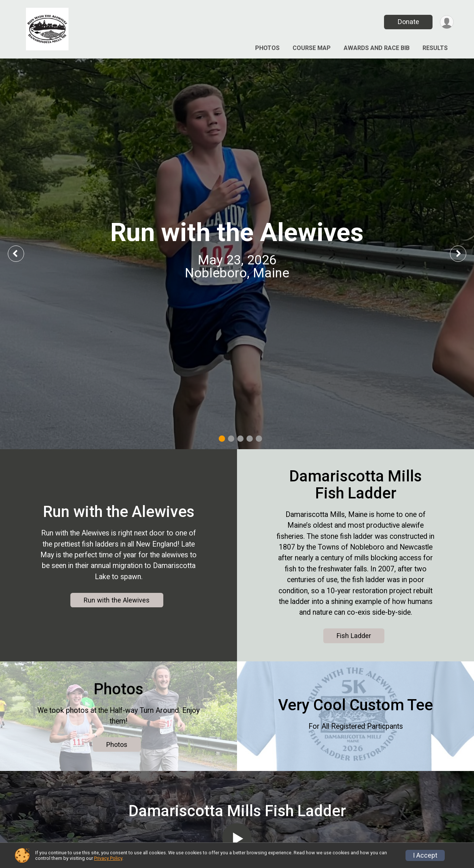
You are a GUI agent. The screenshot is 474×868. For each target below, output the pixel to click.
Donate (408, 22)
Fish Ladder (354, 636)
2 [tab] (231, 439)
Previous (21, 253)
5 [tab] (259, 439)
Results (435, 48)
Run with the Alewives (117, 600)
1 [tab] (222, 439)
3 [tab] (241, 439)
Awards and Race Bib (377, 48)
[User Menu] (447, 22)
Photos (267, 48)
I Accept (425, 855)
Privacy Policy (108, 858)
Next (464, 253)
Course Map (312, 48)
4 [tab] (250, 439)
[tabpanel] (237, 254)
